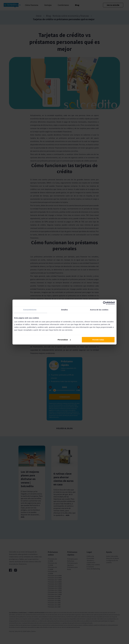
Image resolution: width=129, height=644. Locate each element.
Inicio (39, 16)
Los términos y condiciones (18, 613)
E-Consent (90, 567)
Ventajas (48, 5)
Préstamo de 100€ (54, 607)
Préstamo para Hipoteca (72, 564)
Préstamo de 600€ (54, 596)
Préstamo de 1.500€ (55, 592)
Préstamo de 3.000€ (55, 588)
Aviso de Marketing (93, 569)
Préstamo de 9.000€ (55, 576)
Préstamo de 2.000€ (55, 590)
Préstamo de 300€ (54, 603)
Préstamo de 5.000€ (55, 584)
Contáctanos (63, 5)
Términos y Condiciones (91, 561)
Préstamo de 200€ (54, 605)
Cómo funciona (32, 5)
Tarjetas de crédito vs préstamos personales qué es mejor (64, 19)
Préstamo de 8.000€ (55, 578)
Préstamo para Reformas (72, 560)
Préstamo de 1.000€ (55, 594)
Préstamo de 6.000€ (55, 582)
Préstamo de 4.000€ (55, 586)
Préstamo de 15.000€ (52, 560)
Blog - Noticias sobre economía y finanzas (67, 16)
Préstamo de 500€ (54, 598)
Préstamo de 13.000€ (52, 564)
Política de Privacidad (90, 557)
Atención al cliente (112, 558)
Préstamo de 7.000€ (55, 580)
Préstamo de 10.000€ (52, 572)
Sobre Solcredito (112, 556)
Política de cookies (93, 565)
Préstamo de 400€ (54, 601)
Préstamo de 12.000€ (52, 568)
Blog (77, 5)
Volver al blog (64, 428)
